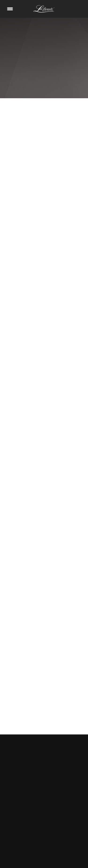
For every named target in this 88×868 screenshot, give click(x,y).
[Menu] (10, 9)
